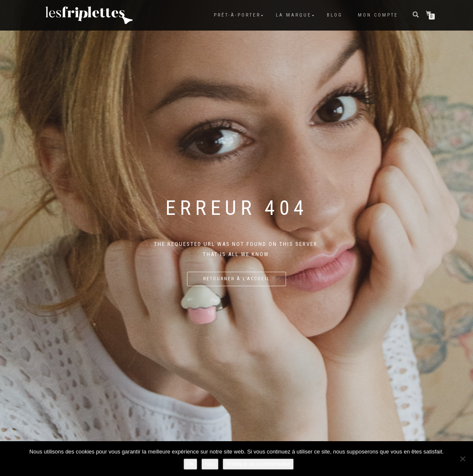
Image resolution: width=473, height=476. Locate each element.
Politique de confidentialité (258, 464)
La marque (294, 15)
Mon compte (378, 15)
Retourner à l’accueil (236, 279)
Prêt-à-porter (237, 15)
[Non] (462, 459)
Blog (335, 15)
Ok (191, 464)
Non (210, 464)
